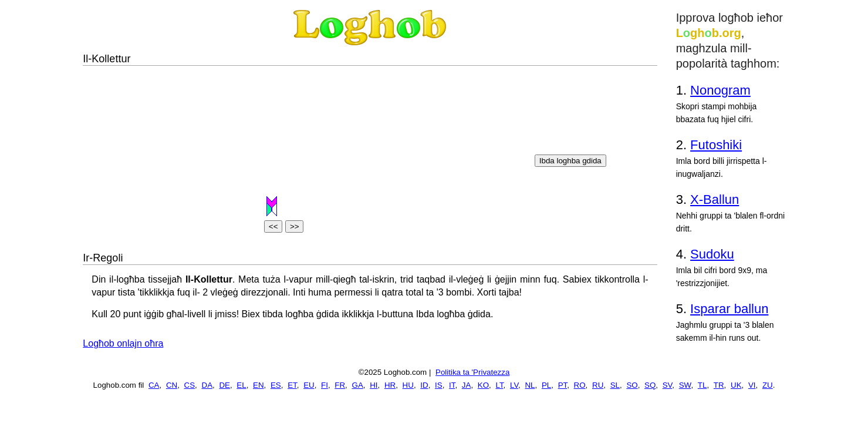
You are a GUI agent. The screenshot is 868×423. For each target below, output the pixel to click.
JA (467, 385)
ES (276, 385)
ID (424, 385)
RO (580, 385)
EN (259, 385)
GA (358, 385)
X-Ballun (715, 199)
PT (563, 385)
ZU (768, 385)
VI (752, 385)
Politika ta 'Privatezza (472, 372)
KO (483, 385)
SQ (650, 385)
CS (190, 385)
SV (668, 385)
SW (685, 385)
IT (452, 385)
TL (702, 385)
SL (615, 385)
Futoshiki (716, 145)
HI (374, 385)
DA (207, 385)
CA (154, 385)
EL (241, 385)
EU (309, 385)
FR (340, 385)
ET (292, 385)
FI (325, 385)
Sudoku (712, 254)
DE (224, 385)
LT (499, 385)
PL (546, 385)
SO (632, 385)
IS (439, 385)
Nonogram (720, 90)
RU (598, 385)
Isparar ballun (729, 309)
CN (172, 385)
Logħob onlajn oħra (123, 343)
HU (408, 385)
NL (530, 385)
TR (719, 385)
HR (390, 385)
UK (736, 385)
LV (514, 385)
